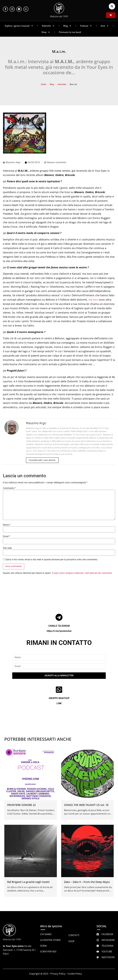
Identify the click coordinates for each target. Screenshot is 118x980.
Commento (9, 488)
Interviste (62, 84)
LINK (59, 703)
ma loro (93, 300)
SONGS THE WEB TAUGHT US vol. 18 (86, 805)
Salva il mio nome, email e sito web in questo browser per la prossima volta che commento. (52, 560)
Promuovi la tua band (70, 32)
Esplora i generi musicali (19, 26)
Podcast (86, 26)
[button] (112, 6)
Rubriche (48, 26)
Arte (105, 26)
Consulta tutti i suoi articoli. (42, 460)
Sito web (7, 548)
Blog (67, 26)
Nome (7, 525)
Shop (46, 32)
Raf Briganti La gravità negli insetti (28, 882)
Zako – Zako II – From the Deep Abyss (87, 882)
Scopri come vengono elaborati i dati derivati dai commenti (82, 573)
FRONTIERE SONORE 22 (21, 805)
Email (7, 536)
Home (43, 84)
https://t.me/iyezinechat (59, 631)
